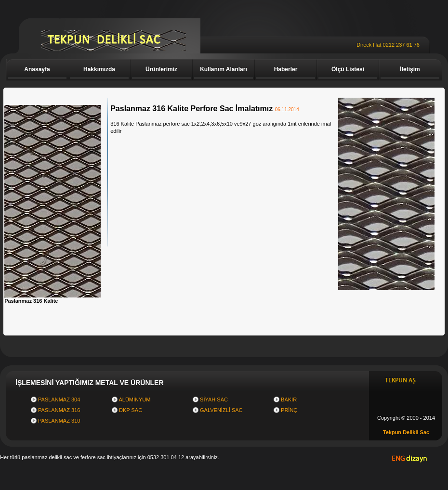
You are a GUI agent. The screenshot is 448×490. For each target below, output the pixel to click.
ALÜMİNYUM (134, 400)
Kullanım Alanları (224, 69)
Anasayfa (37, 69)
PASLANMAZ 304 (59, 400)
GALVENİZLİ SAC (221, 410)
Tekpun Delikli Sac (406, 432)
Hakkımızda (99, 69)
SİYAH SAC (214, 400)
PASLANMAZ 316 (59, 410)
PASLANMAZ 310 (59, 421)
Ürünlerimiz (161, 69)
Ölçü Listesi (348, 69)
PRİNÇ (289, 410)
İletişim (410, 69)
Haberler (286, 69)
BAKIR (289, 400)
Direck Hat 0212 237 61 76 (388, 45)
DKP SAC (131, 410)
